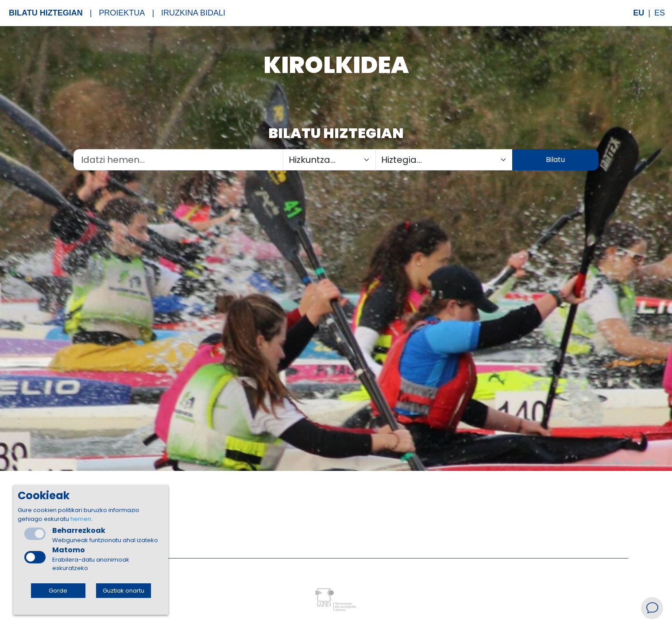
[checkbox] (35, 557)
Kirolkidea (336, 65)
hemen (81, 519)
